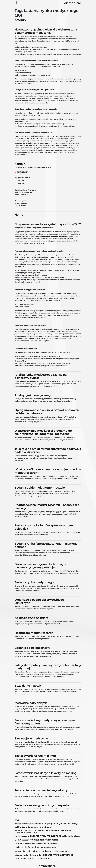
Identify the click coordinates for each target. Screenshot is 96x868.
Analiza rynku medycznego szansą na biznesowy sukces (41, 376)
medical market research (44, 840)
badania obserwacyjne (58, 851)
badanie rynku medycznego (58, 855)
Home (19, 215)
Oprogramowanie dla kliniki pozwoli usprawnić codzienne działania (47, 412)
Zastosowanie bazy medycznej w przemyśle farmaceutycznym (45, 722)
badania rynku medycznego (46, 836)
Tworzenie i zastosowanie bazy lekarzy (41, 790)
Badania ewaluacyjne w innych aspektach (43, 805)
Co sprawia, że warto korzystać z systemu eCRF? (48, 224)
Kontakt (20, 164)
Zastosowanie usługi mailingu (35, 756)
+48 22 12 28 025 (21, 181)
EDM (44, 824)
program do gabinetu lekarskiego (63, 824)
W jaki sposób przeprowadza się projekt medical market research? (48, 471)
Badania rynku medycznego (34, 582)
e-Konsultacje (52, 844)
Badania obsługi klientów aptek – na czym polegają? (44, 527)
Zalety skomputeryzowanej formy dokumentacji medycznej (48, 667)
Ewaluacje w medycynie (31, 738)
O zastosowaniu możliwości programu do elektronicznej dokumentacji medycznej (43, 432)
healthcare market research (30, 844)
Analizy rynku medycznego (33, 395)
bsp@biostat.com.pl (22, 178)
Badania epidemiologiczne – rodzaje (40, 488)
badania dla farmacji (25, 847)
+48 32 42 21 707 (21, 184)
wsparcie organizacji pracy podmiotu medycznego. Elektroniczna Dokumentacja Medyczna (43, 831)
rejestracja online (22, 855)
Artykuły (20, 20)
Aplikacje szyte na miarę (31, 618)
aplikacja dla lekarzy (71, 836)
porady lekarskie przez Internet (28, 824)
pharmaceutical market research (32, 859)
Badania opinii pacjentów (32, 648)
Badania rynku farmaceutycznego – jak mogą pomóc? (46, 545)
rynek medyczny (22, 836)
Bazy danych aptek (28, 686)
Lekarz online (36, 855)
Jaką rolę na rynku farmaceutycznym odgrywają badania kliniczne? (48, 451)
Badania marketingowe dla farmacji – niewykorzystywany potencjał (40, 566)
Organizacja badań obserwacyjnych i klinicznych (40, 601)
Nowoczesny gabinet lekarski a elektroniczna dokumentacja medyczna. (46, 31)
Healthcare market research (34, 633)
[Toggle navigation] (15, 3)
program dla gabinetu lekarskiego (29, 851)
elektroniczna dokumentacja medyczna (33, 827)
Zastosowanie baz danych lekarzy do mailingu (46, 773)
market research (22, 840)
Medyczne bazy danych (31, 703)
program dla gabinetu (47, 847)
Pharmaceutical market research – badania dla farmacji (47, 507)
